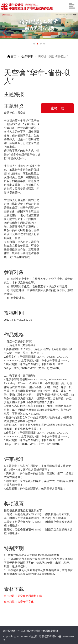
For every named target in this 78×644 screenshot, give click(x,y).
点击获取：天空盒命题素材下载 (23, 596)
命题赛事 (27, 57)
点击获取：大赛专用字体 (19, 602)
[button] (73, 33)
